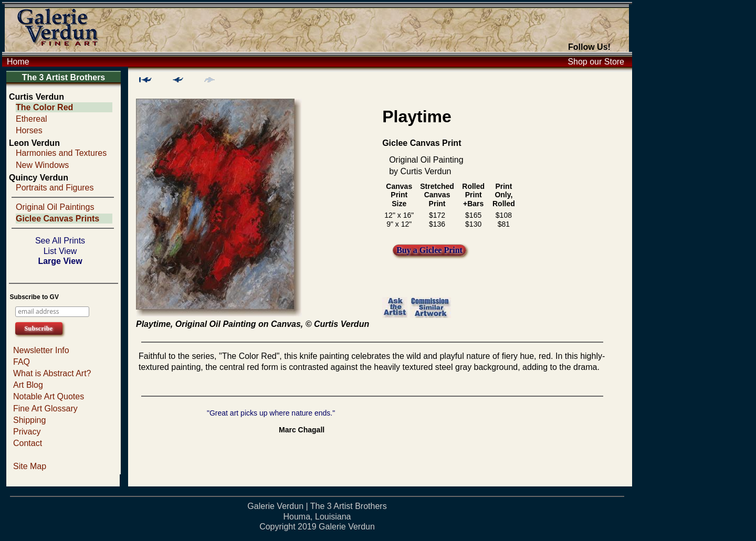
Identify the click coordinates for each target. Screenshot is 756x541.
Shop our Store (596, 62)
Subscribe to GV (34, 297)
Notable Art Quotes (49, 396)
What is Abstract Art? (52, 373)
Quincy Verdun (39, 178)
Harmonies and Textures (61, 153)
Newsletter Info (41, 350)
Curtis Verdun (36, 97)
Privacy (27, 432)
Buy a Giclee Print (429, 250)
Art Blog (28, 385)
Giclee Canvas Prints (57, 219)
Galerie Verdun (347, 527)
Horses (29, 130)
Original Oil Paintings (55, 207)
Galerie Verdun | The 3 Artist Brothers (317, 506)
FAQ (22, 362)
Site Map (30, 466)
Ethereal (31, 119)
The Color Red (44, 107)
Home (18, 62)
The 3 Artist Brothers (64, 77)
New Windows (42, 165)
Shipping (29, 420)
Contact (28, 443)
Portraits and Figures (55, 188)
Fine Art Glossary (45, 409)
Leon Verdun (34, 143)
